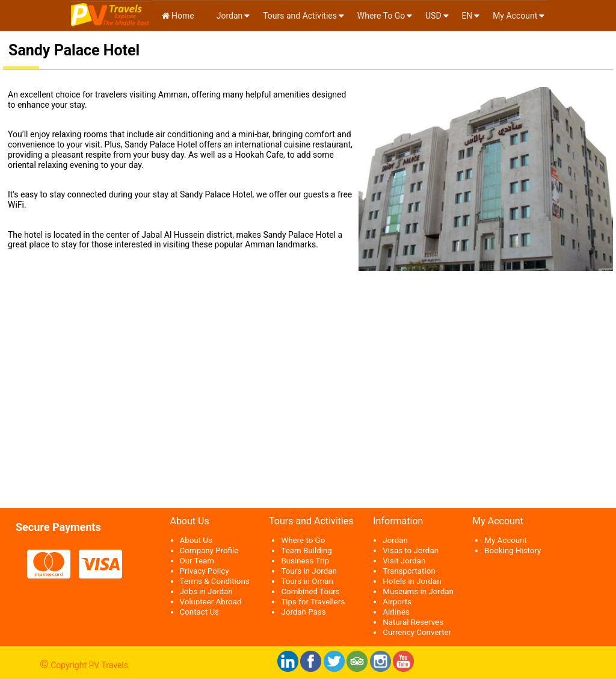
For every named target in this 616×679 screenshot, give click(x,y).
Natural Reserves (413, 622)
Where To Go (381, 16)
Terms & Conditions (215, 581)
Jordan (228, 16)
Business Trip (305, 561)
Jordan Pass (303, 612)
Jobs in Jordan (206, 591)
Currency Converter (417, 632)
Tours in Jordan (309, 571)
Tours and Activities (300, 16)
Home (178, 16)
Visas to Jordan (411, 550)
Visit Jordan (404, 561)
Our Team (197, 561)
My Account (515, 16)
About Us (196, 540)
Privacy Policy (205, 571)
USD (433, 16)
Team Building (306, 550)
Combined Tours (310, 591)
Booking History (513, 550)
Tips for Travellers (313, 602)
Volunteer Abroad (211, 602)
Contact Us (199, 612)
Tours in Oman (307, 581)
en (467, 16)
